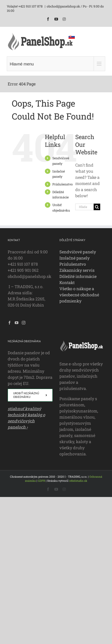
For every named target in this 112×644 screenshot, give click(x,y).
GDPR (41, 481)
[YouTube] (17, 323)
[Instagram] (24, 323)
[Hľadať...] (84, 207)
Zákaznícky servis (77, 270)
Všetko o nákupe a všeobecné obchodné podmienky (79, 295)
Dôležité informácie (78, 276)
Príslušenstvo (63, 184)
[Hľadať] (97, 207)
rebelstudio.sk (78, 481)
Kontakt (67, 282)
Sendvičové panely (78, 252)
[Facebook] (10, 323)
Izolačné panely (74, 258)
